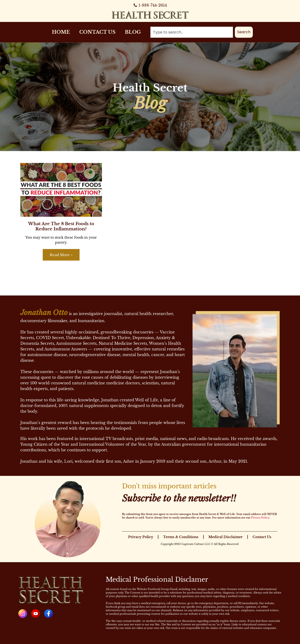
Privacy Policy (260, 518)
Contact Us (97, 32)
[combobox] (192, 32)
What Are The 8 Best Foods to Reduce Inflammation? (61, 226)
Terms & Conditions (181, 537)
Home (61, 32)
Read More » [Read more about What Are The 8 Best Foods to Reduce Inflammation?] (61, 255)
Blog (133, 32)
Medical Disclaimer (226, 537)
